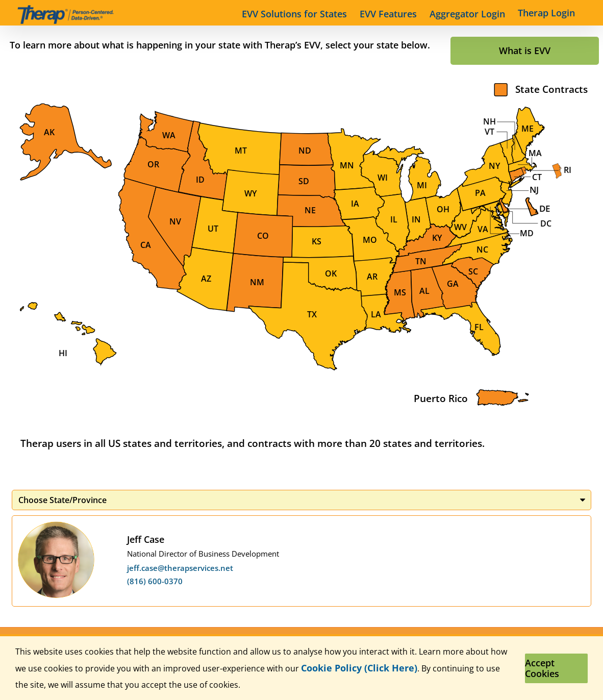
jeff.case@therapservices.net (180, 568)
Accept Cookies (542, 668)
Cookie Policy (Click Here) (359, 668)
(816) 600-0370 (155, 581)
